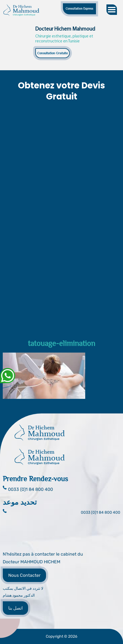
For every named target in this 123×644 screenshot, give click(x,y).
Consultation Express (79, 9)
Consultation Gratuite (53, 53)
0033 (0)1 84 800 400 (101, 512)
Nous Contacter (24, 575)
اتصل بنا (15, 608)
